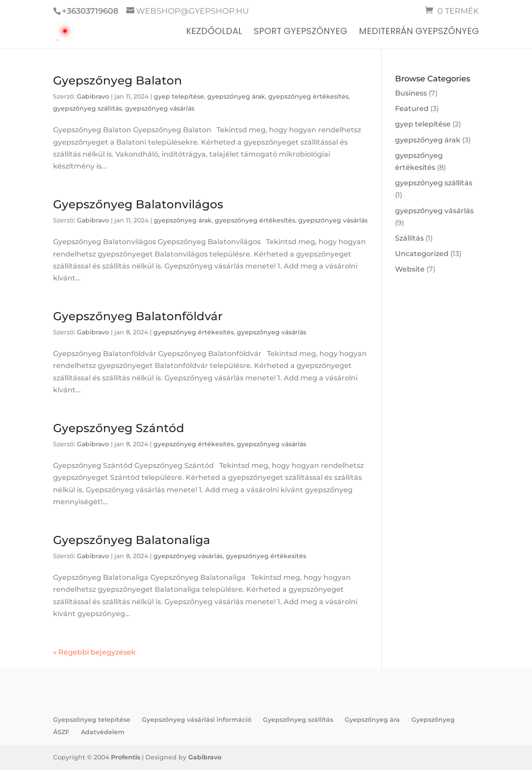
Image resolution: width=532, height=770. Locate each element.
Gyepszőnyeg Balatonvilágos (138, 204)
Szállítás (409, 238)
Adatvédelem (103, 732)
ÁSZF (61, 732)
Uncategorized (422, 254)
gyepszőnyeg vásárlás (160, 108)
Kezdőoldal (214, 33)
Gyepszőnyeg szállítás (298, 720)
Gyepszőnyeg (433, 720)
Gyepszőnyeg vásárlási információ (197, 720)
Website (410, 269)
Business (411, 93)
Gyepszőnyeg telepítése (92, 720)
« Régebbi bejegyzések (94, 652)
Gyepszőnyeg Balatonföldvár (138, 316)
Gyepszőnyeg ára (372, 720)
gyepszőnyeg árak (236, 96)
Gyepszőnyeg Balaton (118, 80)
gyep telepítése (179, 96)
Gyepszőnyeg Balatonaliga (132, 540)
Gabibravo (93, 96)
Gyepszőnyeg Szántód (119, 428)
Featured (412, 109)
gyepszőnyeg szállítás (87, 108)
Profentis (125, 757)
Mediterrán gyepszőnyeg (419, 33)
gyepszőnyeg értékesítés (308, 96)
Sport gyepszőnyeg (300, 33)
